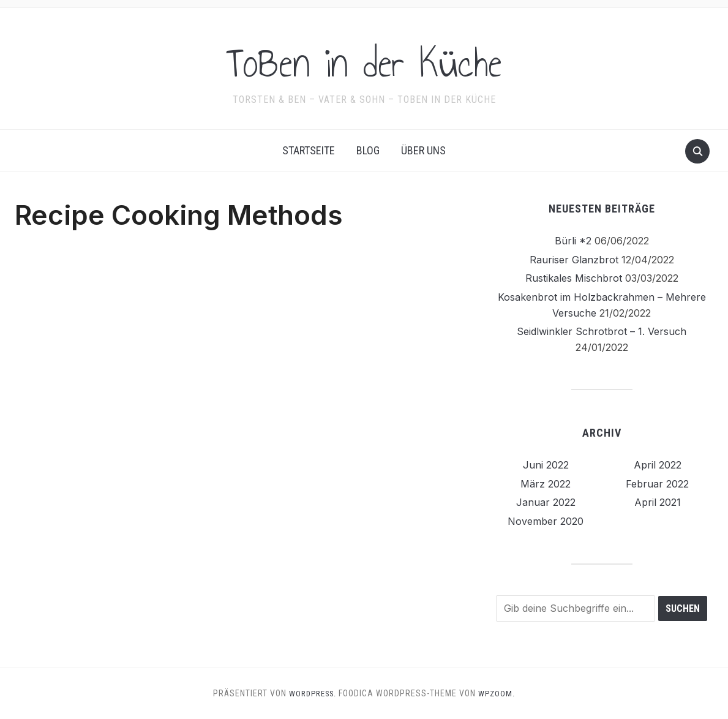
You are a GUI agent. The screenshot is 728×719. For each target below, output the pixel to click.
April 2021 (658, 502)
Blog (368, 150)
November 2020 (546, 521)
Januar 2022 (546, 502)
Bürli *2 (573, 241)
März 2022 (546, 484)
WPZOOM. (500, 693)
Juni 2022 (546, 465)
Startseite (309, 150)
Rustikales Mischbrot (574, 278)
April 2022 (658, 465)
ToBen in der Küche (364, 61)
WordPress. (312, 693)
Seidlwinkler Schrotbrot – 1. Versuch (602, 331)
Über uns (423, 150)
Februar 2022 (657, 484)
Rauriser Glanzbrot (574, 260)
